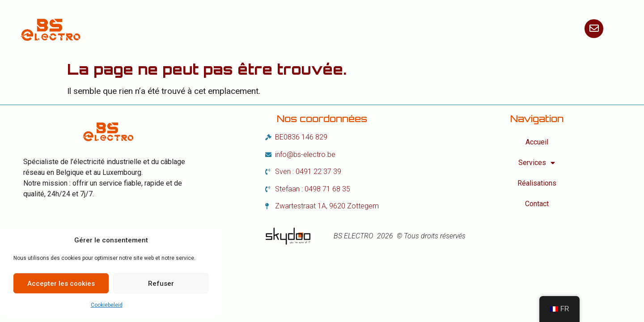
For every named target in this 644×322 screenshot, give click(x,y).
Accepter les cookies (61, 284)
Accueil (221, 28)
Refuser (161, 284)
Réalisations (356, 28)
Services (282, 29)
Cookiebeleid (107, 305)
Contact (422, 28)
